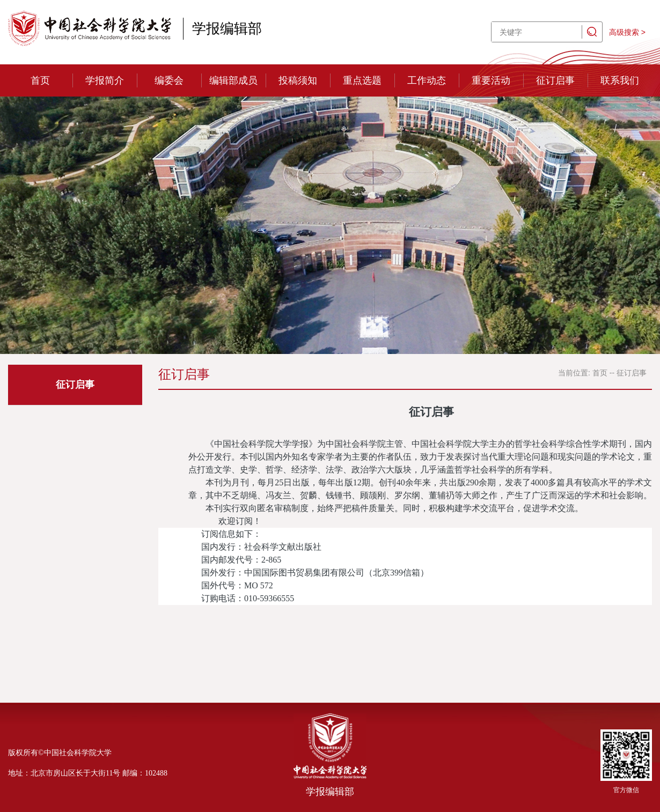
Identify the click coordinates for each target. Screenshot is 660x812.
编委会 (169, 80)
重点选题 (362, 80)
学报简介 (105, 80)
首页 (40, 80)
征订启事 (555, 80)
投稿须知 (298, 80)
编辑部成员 (233, 80)
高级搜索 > (627, 32)
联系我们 (620, 80)
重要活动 (491, 80)
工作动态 (427, 80)
